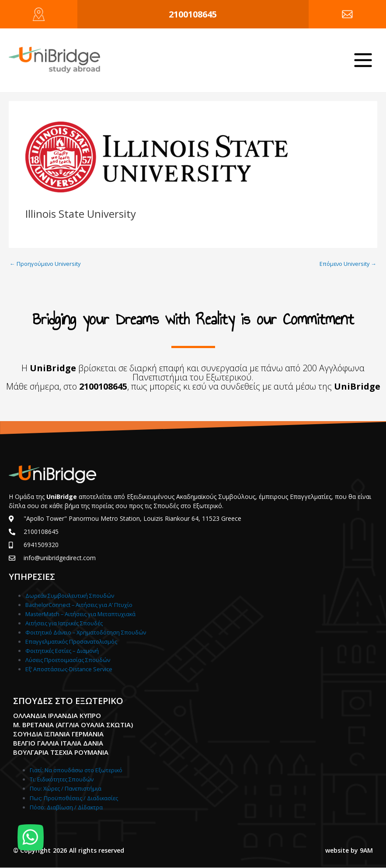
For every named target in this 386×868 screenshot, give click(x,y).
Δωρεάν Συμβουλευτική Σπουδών (70, 596)
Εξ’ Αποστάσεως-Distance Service (69, 669)
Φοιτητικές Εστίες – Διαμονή (62, 651)
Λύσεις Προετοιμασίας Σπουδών (68, 660)
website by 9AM (349, 850)
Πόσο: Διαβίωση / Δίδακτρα (66, 807)
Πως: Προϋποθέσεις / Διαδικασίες (74, 798)
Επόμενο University (348, 264)
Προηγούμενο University (45, 264)
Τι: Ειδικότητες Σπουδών (62, 779)
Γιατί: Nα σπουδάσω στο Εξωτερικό (76, 770)
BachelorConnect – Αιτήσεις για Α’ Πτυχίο (79, 605)
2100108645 (193, 14)
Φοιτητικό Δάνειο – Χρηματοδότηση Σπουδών (86, 632)
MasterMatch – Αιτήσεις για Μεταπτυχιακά (80, 614)
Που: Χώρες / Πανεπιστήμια (66, 788)
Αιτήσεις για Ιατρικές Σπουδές (64, 623)
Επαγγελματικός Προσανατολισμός (71, 641)
